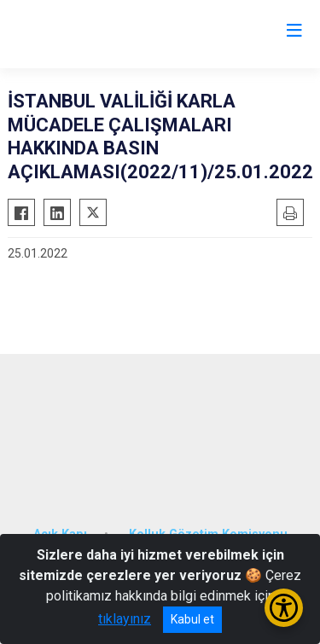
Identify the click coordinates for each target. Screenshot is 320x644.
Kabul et (192, 619)
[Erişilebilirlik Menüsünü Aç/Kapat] (284, 608)
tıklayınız (125, 619)
